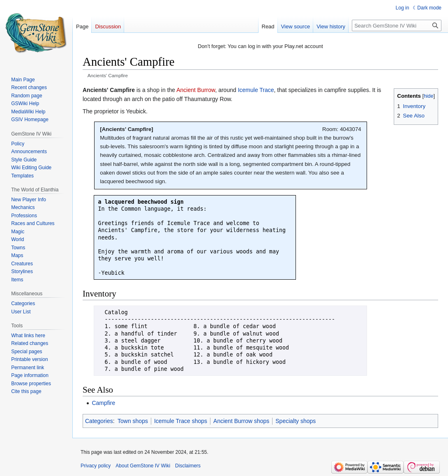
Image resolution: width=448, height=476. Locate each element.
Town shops (133, 421)
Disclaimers (188, 466)
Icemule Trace (256, 90)
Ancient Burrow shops (241, 421)
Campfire (103, 403)
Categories (99, 421)
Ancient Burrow (196, 90)
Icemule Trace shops (181, 421)
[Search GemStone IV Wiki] (397, 25)
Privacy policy (96, 466)
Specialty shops (296, 421)
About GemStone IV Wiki (143, 466)
